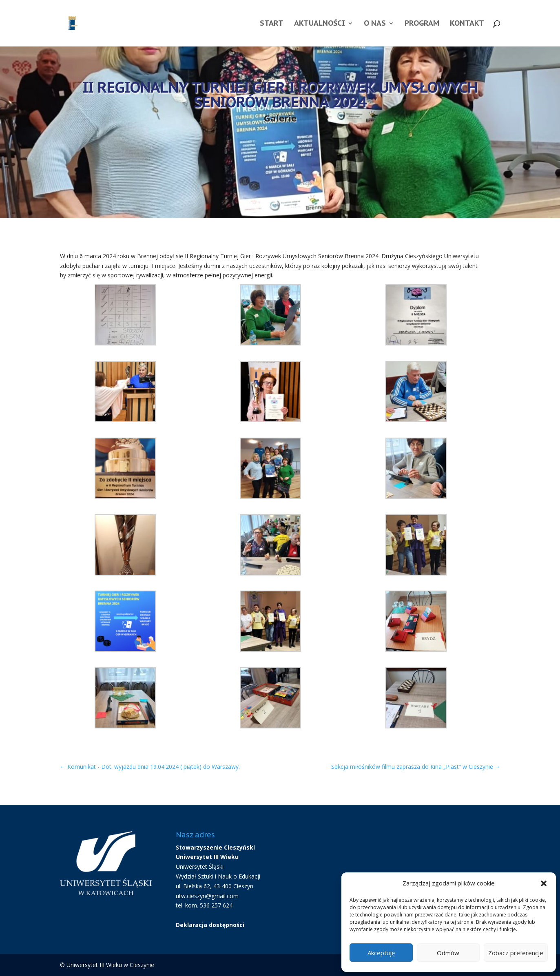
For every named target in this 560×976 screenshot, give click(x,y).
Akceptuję (381, 953)
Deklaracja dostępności (210, 925)
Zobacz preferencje (516, 953)
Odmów (448, 953)
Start (272, 24)
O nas (375, 24)
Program (422, 24)
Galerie (280, 118)
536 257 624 (216, 905)
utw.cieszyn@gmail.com (207, 896)
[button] (544, 883)
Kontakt (467, 24)
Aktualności (320, 24)
